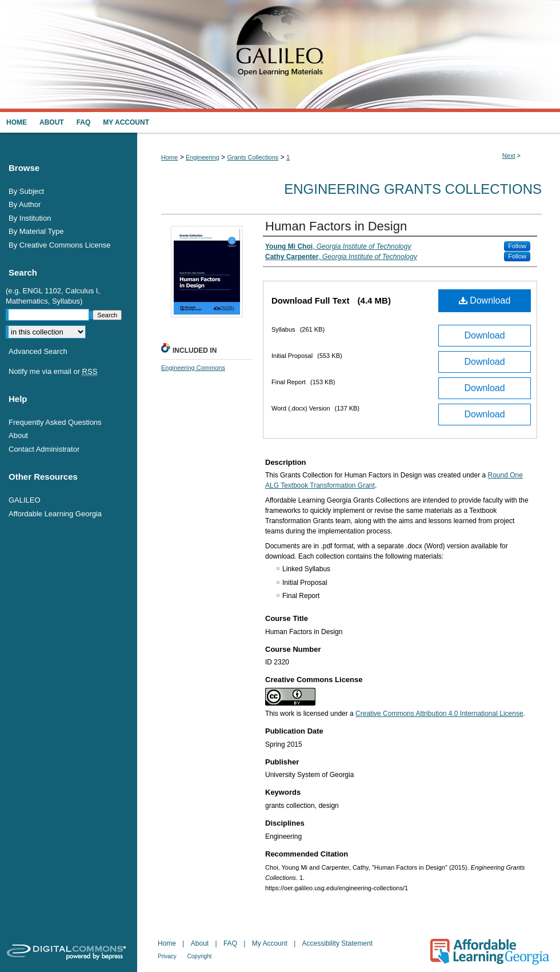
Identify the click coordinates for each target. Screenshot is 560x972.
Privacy (168, 956)
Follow (517, 246)
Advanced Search (38, 351)
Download (485, 300)
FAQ (231, 943)
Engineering (203, 157)
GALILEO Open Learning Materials (280, 56)
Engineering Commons (193, 368)
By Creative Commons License (59, 245)
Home (169, 157)
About (18, 435)
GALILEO (25, 500)
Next (509, 156)
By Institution (30, 218)
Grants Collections (253, 157)
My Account (271, 943)
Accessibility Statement (337, 943)
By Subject (26, 191)
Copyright (200, 956)
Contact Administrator (44, 449)
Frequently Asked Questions (55, 422)
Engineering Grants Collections (413, 189)
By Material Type (36, 231)
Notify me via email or (53, 372)
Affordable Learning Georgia (55, 514)
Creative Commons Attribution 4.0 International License (439, 714)
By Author (25, 204)
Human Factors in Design (336, 226)
